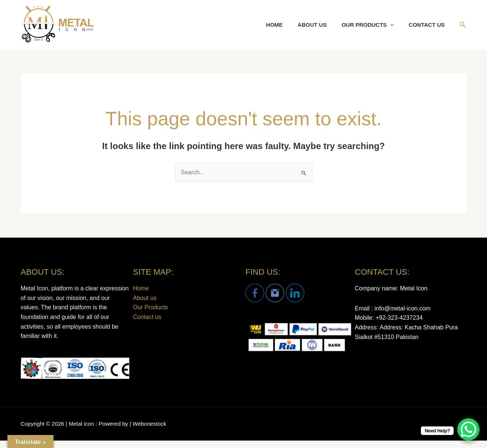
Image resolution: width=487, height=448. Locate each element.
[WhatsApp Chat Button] (468, 429)
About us (312, 25)
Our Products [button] (368, 25)
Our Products (150, 307)
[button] (390, 25)
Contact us (427, 25)
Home (274, 25)
